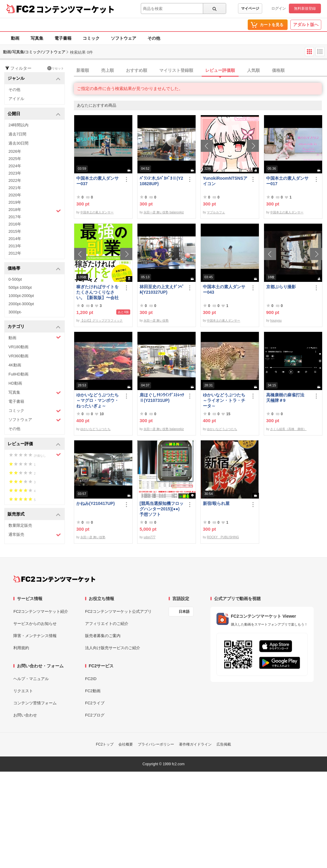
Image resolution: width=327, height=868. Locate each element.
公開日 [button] (34, 114)
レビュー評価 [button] (34, 444)
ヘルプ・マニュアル (31, 679)
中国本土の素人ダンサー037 (97, 181)
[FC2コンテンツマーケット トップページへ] (54, 579)
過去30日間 (18, 143)
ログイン (279, 8)
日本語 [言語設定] (184, 612)
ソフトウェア (124, 38)
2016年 (15, 224)
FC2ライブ (95, 703)
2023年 (15, 173)
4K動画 (15, 365)
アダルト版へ (306, 25)
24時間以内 (18, 125)
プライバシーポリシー (156, 744)
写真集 (37, 38)
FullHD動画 (18, 374)
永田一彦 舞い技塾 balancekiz (164, 212)
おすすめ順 (137, 70)
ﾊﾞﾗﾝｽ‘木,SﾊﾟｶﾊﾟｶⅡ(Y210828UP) (161, 181)
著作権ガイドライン (195, 744)
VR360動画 (18, 356)
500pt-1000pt (20, 287)
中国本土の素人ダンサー (97, 212)
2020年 (15, 195)
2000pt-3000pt (21, 304)
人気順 (253, 70)
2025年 (15, 159)
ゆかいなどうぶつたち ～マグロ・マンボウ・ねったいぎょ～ (99, 400)
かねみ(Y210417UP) (96, 503)
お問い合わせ (25, 715)
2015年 (15, 231)
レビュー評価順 (220, 70)
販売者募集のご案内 (103, 636)
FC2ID (91, 679)
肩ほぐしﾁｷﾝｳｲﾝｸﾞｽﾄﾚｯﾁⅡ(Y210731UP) (162, 398)
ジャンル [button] (34, 79)
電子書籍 (63, 38)
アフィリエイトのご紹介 (107, 624)
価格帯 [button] (34, 269)
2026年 (15, 151)
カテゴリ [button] (34, 327)
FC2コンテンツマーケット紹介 (41, 611)
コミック (91, 38)
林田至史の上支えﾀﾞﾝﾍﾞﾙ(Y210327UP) (162, 289)
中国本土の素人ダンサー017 (287, 181)
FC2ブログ (95, 715)
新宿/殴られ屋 (216, 503)
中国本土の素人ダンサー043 (224, 289)
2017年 (15, 217)
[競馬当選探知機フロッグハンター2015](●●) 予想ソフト (162, 509)
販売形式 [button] (34, 514)
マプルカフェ (216, 212)
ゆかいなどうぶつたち (95, 429)
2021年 (15, 188)
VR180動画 (18, 347)
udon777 (149, 537)
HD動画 (15, 383)
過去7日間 (17, 134)
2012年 (15, 253)
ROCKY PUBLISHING (223, 537)
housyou (276, 320)
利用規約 (21, 648)
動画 (15, 38)
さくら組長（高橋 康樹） (288, 429)
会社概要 (126, 744)
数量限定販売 (20, 525)
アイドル (16, 99)
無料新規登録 (305, 8)
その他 (154, 38)
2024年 (15, 166)
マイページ (250, 8)
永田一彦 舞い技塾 (156, 320)
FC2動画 (93, 691)
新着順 (83, 70)
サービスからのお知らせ (35, 624)
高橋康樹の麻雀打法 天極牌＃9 (287, 398)
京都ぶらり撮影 (281, 287)
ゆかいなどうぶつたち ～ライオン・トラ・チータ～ (225, 400)
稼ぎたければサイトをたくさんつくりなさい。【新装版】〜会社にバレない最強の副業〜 (97, 292)
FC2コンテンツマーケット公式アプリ (118, 611)
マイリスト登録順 (176, 70)
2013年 (15, 246)
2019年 (15, 202)
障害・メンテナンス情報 (35, 636)
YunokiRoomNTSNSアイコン (225, 181)
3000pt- (15, 312)
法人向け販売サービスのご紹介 (113, 648)
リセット (56, 68)
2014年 (15, 239)
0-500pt (15, 279)
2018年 (35, 210)
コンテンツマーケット (75, 9)
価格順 (278, 70)
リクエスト (23, 691)
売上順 (107, 70)
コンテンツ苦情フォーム (35, 703)
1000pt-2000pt (21, 296)
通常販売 (35, 535)
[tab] (200, 71)
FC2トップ (105, 744)
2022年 (15, 180)
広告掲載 (224, 744)
